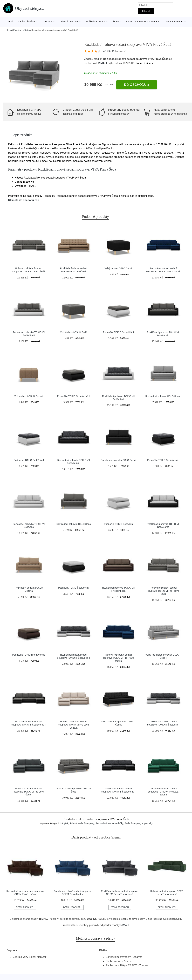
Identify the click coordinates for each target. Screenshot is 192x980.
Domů (10, 22)
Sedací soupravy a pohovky (143, 22)
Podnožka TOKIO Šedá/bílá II (118, 332)
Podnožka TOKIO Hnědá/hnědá (29, 655)
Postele (48, 22)
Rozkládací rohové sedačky (110, 823)
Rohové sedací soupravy (82, 823)
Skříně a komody (96, 22)
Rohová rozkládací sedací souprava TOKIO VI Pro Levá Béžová (74, 725)
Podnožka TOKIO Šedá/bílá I (29, 460)
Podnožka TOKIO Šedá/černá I (163, 460)
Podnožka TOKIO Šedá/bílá (118, 524)
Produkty (17, 30)
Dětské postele (69, 22)
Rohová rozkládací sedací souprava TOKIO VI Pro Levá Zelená (163, 792)
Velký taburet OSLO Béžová (29, 396)
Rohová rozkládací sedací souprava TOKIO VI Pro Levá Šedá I (29, 792)
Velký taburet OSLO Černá (118, 268)
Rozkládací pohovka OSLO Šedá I (163, 396)
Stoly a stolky (175, 22)
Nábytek (26, 30)
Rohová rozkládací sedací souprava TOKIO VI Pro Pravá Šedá (163, 591)
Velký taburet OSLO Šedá (74, 332)
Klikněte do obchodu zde (24, 200)
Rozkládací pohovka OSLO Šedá (74, 524)
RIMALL (103, 63)
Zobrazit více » (144, 63)
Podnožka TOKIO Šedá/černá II (74, 396)
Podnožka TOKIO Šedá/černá (74, 588)
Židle (116, 22)
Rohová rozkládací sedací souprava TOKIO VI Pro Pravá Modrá (118, 658)
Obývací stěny (27, 22)
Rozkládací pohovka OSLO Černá (118, 460)
